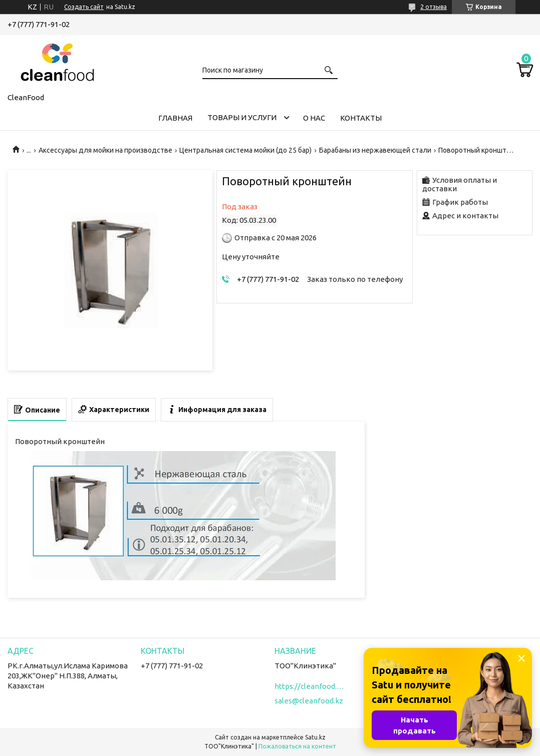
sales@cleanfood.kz (309, 701)
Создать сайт (84, 7)
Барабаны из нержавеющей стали (375, 150)
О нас (314, 118)
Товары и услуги (242, 117)
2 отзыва (434, 7)
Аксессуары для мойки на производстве (105, 150)
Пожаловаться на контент (297, 746)
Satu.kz (315, 737)
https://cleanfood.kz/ (310, 686)
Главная (175, 118)
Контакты (361, 118)
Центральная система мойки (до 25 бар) (245, 150)
